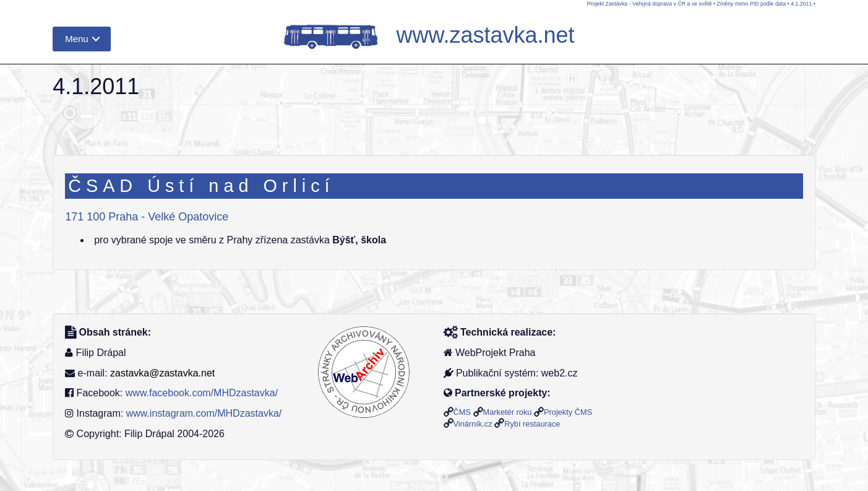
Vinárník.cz (473, 424)
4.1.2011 (801, 4)
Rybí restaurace (532, 424)
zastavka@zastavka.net (162, 373)
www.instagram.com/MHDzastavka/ (204, 413)
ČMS (462, 412)
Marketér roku (508, 412)
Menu (77, 39)
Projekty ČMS (568, 412)
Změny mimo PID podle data (751, 4)
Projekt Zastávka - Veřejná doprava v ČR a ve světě (650, 4)
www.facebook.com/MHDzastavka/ (202, 393)
